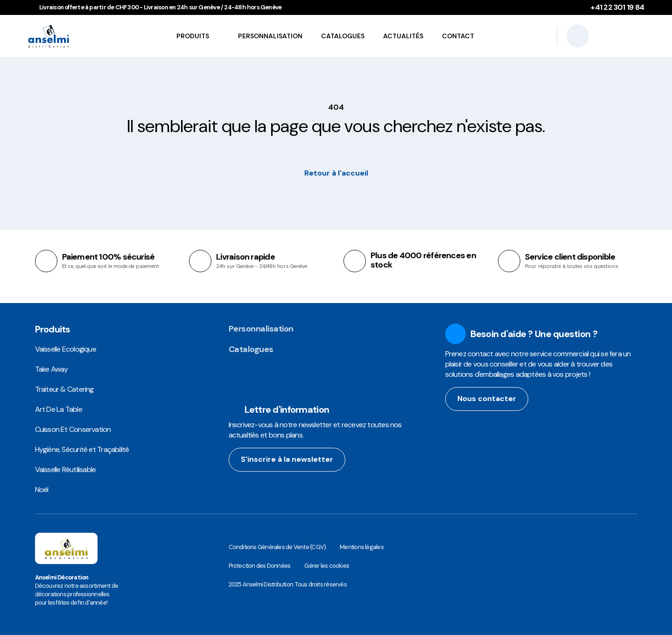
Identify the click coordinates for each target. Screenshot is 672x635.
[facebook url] (469, 432)
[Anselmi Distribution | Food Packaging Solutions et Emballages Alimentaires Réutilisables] (67, 36)
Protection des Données (260, 566)
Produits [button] (190, 36)
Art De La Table (59, 409)
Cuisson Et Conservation (73, 429)
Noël (42, 490)
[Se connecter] (609, 36)
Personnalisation (270, 36)
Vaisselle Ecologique (66, 349)
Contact (458, 36)
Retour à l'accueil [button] (336, 173)
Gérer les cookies (327, 566)
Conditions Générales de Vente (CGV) (277, 547)
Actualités (403, 36)
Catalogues (343, 36)
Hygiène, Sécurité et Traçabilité (82, 449)
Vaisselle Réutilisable (66, 469)
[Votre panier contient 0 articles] (635, 36)
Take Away (52, 369)
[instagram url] (451, 432)
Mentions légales (362, 547)
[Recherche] (578, 36)
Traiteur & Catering (64, 389)
